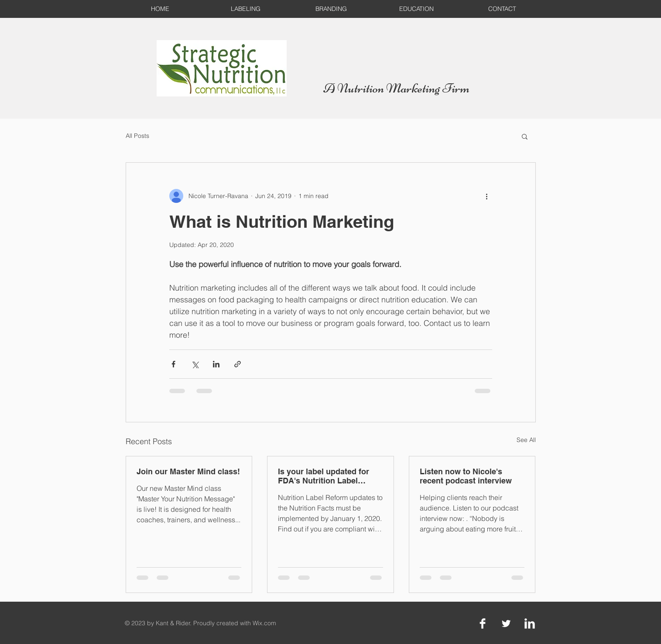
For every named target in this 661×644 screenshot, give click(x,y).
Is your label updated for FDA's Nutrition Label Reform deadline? (324, 476)
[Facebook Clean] (483, 623)
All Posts (137, 136)
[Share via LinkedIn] (216, 364)
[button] (525, 136)
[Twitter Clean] (506, 623)
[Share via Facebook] (173, 364)
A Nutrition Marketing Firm (396, 88)
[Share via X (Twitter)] (195, 364)
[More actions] (487, 196)
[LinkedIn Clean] (530, 623)
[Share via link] (238, 364)
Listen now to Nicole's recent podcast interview (466, 476)
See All (526, 440)
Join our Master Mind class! (188, 471)
